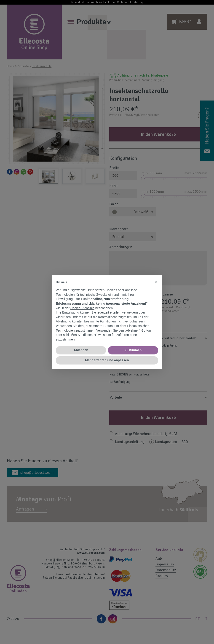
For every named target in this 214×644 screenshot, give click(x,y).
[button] (156, 282)
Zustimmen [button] (133, 350)
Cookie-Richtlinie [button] (82, 308)
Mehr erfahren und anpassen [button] (107, 360)
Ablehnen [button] (81, 350)
